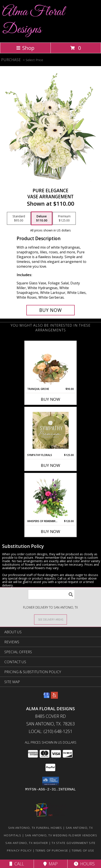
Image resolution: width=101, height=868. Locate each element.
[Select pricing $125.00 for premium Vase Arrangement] (64, 218)
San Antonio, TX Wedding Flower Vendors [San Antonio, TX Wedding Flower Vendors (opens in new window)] (61, 835)
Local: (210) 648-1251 (50, 731)
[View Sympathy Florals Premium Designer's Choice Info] (51, 430)
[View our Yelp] (54, 697)
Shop (25, 48)
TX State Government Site (73, 843)
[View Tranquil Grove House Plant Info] (51, 364)
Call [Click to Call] (17, 864)
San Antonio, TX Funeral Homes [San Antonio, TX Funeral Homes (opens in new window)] (35, 828)
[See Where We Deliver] (50, 619)
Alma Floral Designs (33, 21)
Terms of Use (83, 850)
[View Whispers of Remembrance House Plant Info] (51, 496)
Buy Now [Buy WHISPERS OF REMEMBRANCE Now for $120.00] (50, 531)
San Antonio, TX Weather (27, 843)
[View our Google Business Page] (47, 697)
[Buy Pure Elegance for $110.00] (50, 310)
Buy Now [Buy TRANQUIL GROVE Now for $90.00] (50, 399)
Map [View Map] (50, 864)
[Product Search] (51, 594)
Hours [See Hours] (84, 864)
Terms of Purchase (52, 850)
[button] (51, 781)
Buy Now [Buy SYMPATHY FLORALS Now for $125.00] (50, 465)
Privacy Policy (19, 850)
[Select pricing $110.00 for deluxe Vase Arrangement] (42, 218)
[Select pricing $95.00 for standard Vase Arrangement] (19, 218)
